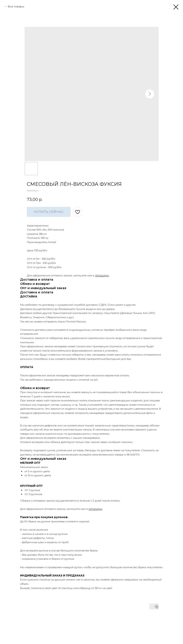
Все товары (16, 6)
